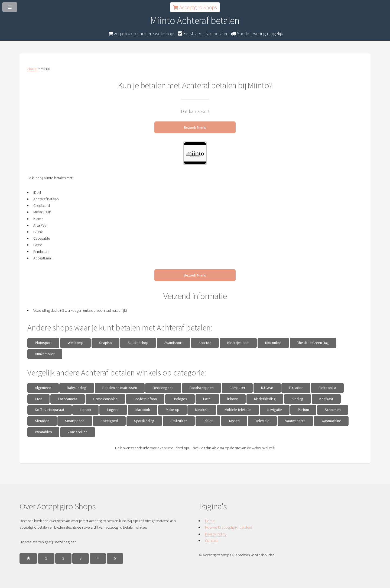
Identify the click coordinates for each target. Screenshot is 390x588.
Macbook (143, 410)
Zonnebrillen (77, 432)
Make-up (172, 410)
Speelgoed (109, 421)
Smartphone (75, 421)
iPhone (233, 399)
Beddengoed (163, 388)
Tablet (208, 421)
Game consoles (105, 399)
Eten (38, 399)
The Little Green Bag (313, 343)
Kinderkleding (265, 399)
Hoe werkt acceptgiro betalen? (229, 527)
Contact (211, 541)
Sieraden (42, 421)
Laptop (85, 410)
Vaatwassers (295, 421)
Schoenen (333, 410)
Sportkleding (144, 421)
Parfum (303, 410)
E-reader (296, 388)
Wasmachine (331, 421)
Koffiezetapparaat (49, 410)
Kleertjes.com (238, 343)
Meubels (202, 410)
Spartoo (205, 343)
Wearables (43, 432)
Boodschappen (201, 388)
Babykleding (77, 388)
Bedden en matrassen (120, 388)
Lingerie (113, 410)
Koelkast (326, 399)
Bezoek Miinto (195, 127)
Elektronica (327, 388)
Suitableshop (138, 343)
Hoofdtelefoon (145, 399)
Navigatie (275, 410)
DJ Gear (267, 388)
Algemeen (43, 388)
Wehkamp (75, 343)
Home (210, 521)
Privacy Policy (216, 534)
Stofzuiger (179, 421)
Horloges (180, 399)
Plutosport (43, 343)
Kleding (298, 399)
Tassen (234, 421)
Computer (237, 388)
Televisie (262, 421)
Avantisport (174, 343)
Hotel (207, 399)
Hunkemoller (45, 354)
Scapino (105, 343)
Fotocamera (68, 399)
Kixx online (273, 343)
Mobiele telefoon (238, 410)
